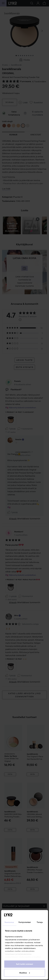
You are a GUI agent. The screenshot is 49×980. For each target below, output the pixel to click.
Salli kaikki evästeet (24, 964)
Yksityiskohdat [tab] (24, 922)
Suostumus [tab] (9, 922)
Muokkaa (25, 973)
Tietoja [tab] (40, 922)
